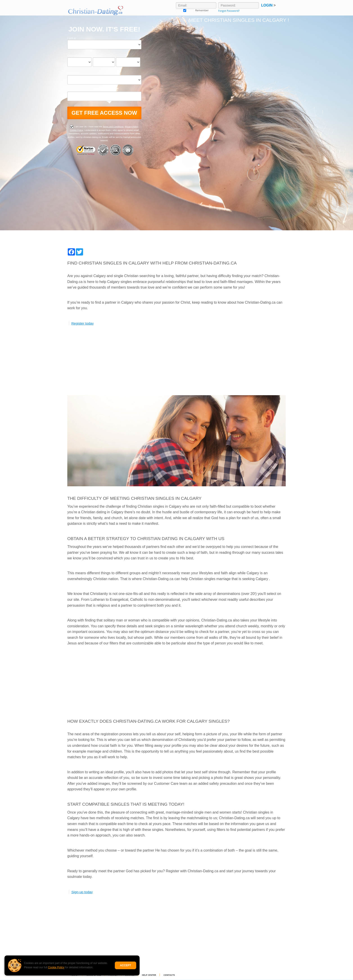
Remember (185, 10)
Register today (83, 323)
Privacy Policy (131, 127)
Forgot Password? (229, 11)
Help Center (149, 975)
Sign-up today (82, 892)
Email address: (77, 90)
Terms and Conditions (113, 127)
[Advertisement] (176, 364)
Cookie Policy (56, 967)
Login (268, 5)
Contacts (169, 975)
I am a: (72, 38)
